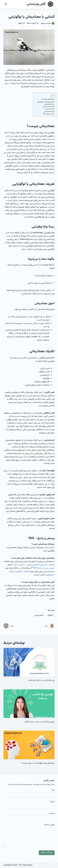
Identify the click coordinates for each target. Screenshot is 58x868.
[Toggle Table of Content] (52, 96)
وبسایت (52, 813)
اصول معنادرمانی (50, 109)
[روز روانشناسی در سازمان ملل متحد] (29, 662)
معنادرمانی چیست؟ (48, 99)
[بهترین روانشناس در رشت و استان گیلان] (29, 704)
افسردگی (44, 565)
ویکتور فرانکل (49, 548)
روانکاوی (46, 83)
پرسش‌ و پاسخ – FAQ (49, 114)
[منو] (6, 4)
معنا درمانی (39, 615)
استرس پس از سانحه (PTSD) (43, 568)
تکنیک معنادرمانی (49, 111)
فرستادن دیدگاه (47, 853)
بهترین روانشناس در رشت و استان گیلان (40, 722)
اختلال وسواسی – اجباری (29, 565)
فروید (40, 83)
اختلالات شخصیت (22, 571)
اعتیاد (16, 565)
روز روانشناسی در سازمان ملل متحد (41, 680)
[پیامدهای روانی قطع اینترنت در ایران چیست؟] (29, 745)
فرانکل (50, 615)
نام (53, 790)
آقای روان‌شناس (36, 4)
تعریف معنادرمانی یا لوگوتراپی (46, 102)
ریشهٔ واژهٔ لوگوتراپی (49, 104)
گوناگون (20, 23)
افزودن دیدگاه (49, 825)
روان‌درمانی (10, 136)
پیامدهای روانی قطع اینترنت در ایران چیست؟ (38, 763)
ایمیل (52, 802)
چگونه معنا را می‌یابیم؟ (48, 107)
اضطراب (51, 565)
